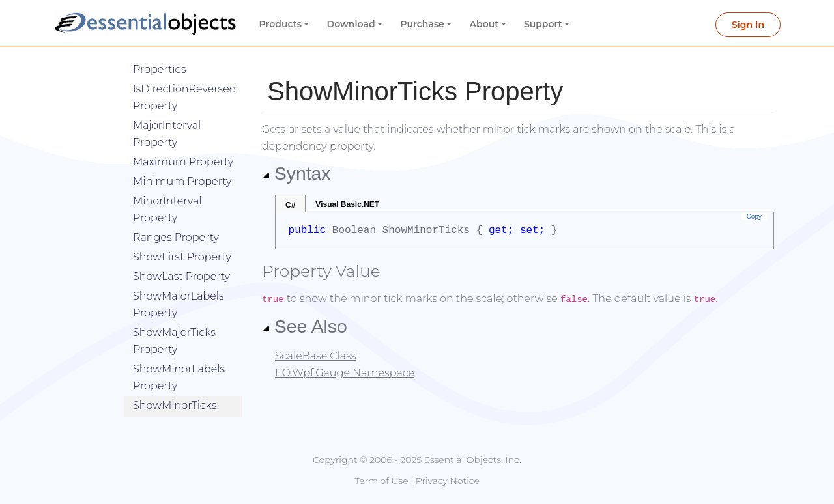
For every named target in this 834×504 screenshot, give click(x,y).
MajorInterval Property (167, 114)
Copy (754, 217)
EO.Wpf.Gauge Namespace (345, 373)
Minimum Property (182, 162)
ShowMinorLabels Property (179, 358)
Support (543, 24)
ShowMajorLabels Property (179, 285)
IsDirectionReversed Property (185, 78)
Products (280, 24)
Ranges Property (176, 218)
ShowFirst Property (182, 237)
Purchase (422, 24)
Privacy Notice (448, 481)
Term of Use (381, 481)
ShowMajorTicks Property (174, 321)
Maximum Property (183, 142)
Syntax (296, 173)
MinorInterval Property (167, 190)
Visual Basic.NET (347, 204)
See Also (305, 326)
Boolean (354, 231)
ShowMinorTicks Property (175, 394)
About (484, 24)
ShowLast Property (181, 257)
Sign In (748, 25)
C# (290, 205)
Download (351, 24)
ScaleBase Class (315, 356)
